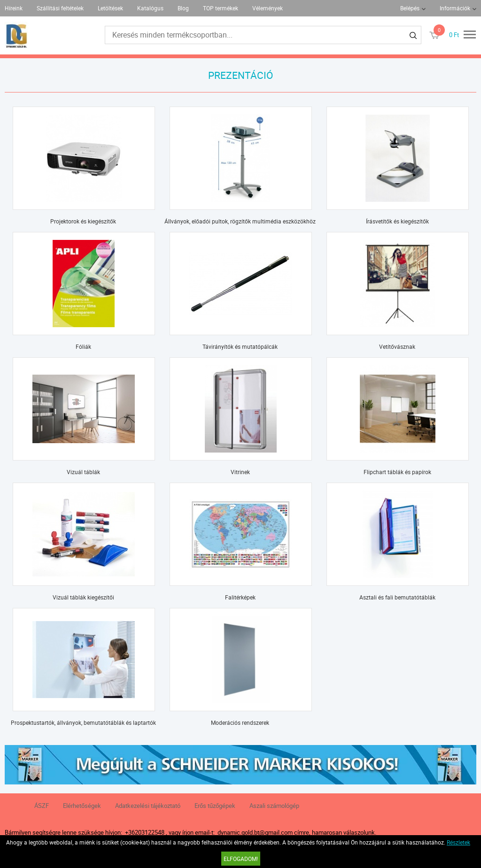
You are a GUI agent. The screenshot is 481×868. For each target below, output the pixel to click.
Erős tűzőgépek (215, 806)
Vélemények (268, 8)
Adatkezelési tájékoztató (148, 806)
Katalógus (150, 8)
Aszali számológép (274, 806)
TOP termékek (221, 8)
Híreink (14, 8)
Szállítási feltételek (60, 8)
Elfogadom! (241, 859)
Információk (455, 8)
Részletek (458, 842)
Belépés (410, 8)
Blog (183, 8)
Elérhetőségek (82, 806)
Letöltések (110, 8)
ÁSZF (42, 806)
